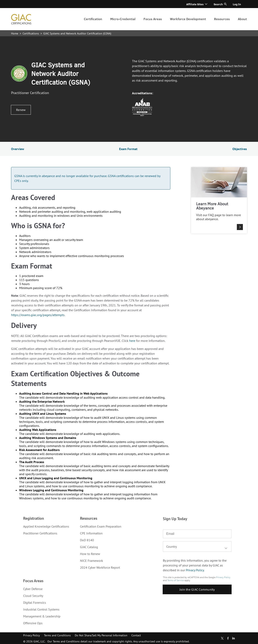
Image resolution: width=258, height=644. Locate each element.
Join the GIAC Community (197, 589)
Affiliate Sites (195, 4)
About (242, 19)
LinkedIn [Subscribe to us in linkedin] (233, 638)
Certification (93, 19)
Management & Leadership (42, 616)
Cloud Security (33, 596)
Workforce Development (188, 19)
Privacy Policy (195, 570)
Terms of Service (176, 580)
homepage (21, 19)
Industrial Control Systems (41, 609)
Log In (237, 4)
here (132, 341)
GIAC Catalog (89, 547)
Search (218, 4)
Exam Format (128, 149)
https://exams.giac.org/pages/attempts (38, 315)
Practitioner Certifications (40, 533)
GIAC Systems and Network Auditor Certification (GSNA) (77, 33)
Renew (21, 110)
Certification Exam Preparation (101, 526)
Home (15, 33)
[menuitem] (93, 19)
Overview (18, 149)
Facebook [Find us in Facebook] (228, 638)
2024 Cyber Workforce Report (100, 567)
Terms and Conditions (57, 635)
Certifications (31, 33)
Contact (136, 635)
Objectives (240, 149)
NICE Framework (92, 561)
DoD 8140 (87, 540)
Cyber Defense (33, 589)
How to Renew (90, 554)
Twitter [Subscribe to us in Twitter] (222, 638)
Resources (222, 19)
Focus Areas (153, 19)
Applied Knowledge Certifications (46, 526)
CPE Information (91, 533)
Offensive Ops (33, 623)
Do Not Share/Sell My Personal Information (101, 635)
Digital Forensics (35, 603)
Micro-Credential (123, 19)
